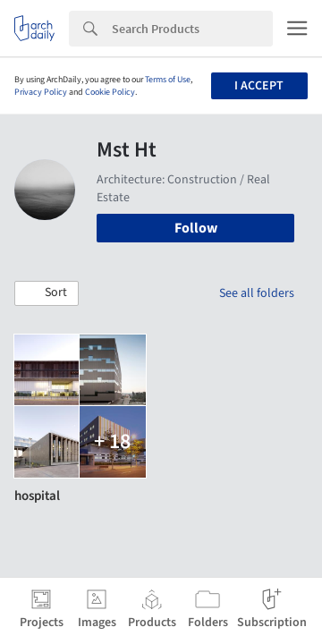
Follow (196, 228)
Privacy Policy (41, 92)
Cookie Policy (110, 92)
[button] (47, 293)
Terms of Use (168, 80)
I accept (259, 86)
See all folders (257, 293)
